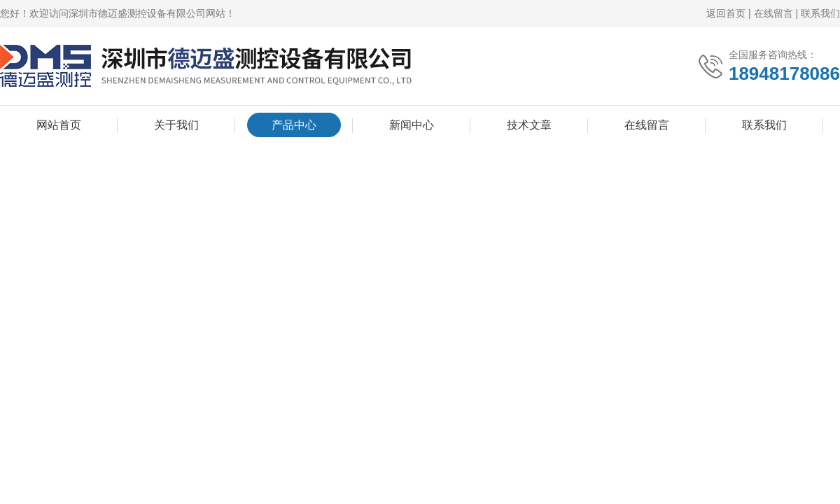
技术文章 (529, 125)
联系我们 (820, 13)
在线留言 (773, 13)
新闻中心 (412, 125)
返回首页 (726, 13)
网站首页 (59, 125)
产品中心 (294, 125)
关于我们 (176, 125)
